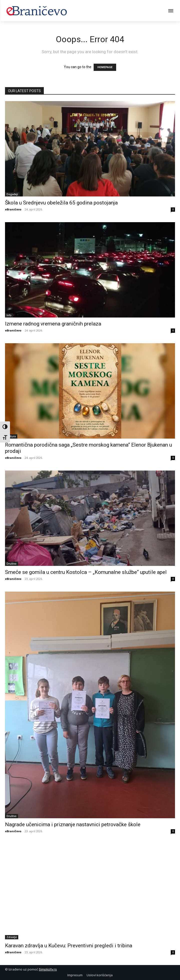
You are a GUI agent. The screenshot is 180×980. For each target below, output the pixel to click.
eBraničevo (13, 209)
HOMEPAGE (105, 67)
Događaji (12, 194)
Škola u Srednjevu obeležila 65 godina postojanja (61, 203)
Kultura (11, 436)
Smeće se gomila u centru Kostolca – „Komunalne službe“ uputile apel (86, 572)
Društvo (12, 564)
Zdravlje (12, 937)
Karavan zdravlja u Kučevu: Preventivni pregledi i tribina (69, 946)
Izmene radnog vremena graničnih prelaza (53, 324)
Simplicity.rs (48, 969)
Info (9, 315)
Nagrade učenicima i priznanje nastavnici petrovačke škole (73, 824)
